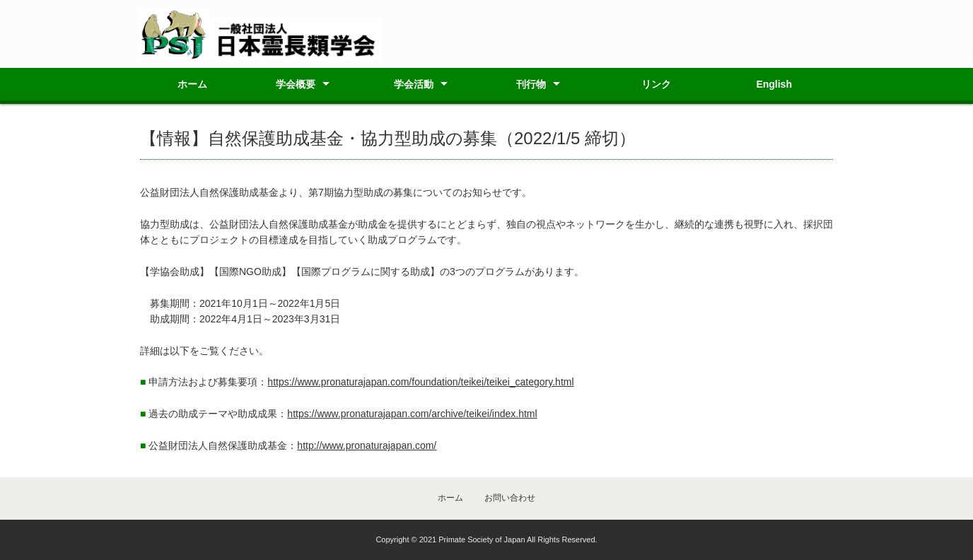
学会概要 (296, 84)
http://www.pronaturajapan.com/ (367, 445)
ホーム (192, 84)
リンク (656, 84)
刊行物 (531, 84)
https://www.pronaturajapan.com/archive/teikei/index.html (412, 414)
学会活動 (414, 84)
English (774, 84)
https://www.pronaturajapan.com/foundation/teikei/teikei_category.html (420, 382)
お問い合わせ (510, 498)
